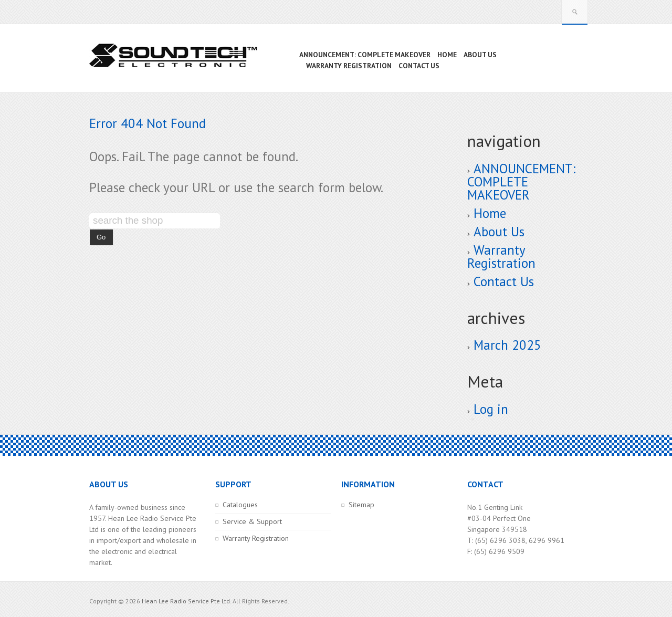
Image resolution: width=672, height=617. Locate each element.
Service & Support (252, 521)
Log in (491, 409)
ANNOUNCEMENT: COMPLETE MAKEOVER (521, 182)
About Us (499, 232)
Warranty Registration (501, 257)
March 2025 (507, 345)
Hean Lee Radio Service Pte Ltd (186, 601)
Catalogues (240, 505)
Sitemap (361, 505)
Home (490, 213)
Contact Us (504, 281)
